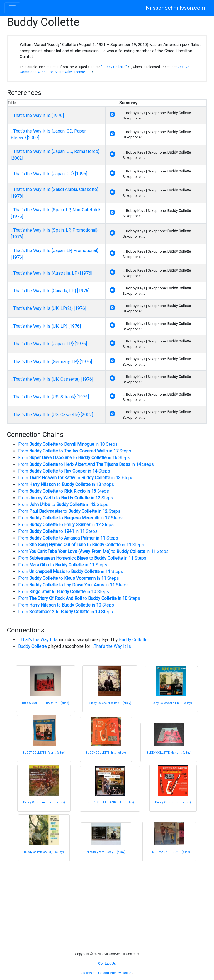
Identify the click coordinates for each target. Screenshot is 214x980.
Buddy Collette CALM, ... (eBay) (44, 852)
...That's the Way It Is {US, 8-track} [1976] (50, 397)
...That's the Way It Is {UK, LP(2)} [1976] (48, 308)
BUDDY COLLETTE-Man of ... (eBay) (169, 753)
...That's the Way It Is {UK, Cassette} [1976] (52, 379)
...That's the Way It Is (38, 640)
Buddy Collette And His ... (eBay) (44, 802)
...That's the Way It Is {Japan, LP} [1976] (49, 344)
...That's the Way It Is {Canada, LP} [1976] (50, 291)
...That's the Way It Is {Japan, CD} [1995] (49, 174)
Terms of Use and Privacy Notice (107, 973)
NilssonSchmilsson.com (175, 8)
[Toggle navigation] (12, 8)
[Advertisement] (107, 903)
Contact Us (107, 964)
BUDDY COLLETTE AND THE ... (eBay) (110, 802)
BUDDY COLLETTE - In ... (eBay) (106, 753)
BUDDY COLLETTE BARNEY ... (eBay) (46, 703)
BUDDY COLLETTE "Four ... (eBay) (44, 753)
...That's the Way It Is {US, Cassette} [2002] (52, 415)
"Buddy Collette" (114, 67)
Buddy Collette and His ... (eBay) (171, 703)
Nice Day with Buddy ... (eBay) (106, 852)
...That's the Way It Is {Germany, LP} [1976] (51, 362)
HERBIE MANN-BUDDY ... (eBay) (169, 852)
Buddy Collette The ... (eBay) (173, 802)
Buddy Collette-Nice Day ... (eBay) (110, 703)
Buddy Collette (133, 640)
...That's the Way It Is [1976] (37, 115)
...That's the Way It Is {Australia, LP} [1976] (52, 273)
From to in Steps (68, 444)
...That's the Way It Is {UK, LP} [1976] (46, 326)
